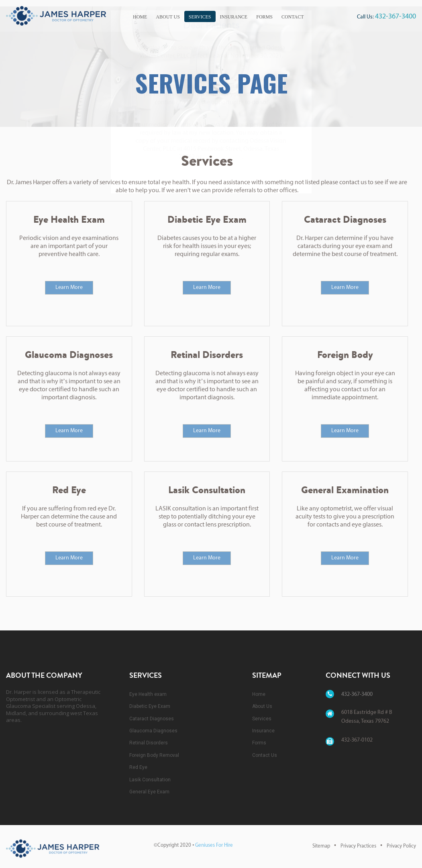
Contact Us (265, 749)
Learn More (69, 282)
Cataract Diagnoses (152, 713)
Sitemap (321, 841)
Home (140, 17)
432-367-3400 (395, 17)
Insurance (234, 17)
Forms (264, 17)
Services (200, 17)
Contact (293, 17)
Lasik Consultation (150, 774)
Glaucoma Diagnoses (153, 725)
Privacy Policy (401, 841)
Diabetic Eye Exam (150, 701)
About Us (168, 17)
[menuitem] (140, 16)
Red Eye (138, 762)
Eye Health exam (148, 688)
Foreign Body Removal (154, 749)
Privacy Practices (358, 841)
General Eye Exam (149, 786)
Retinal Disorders (149, 737)
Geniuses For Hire (214, 840)
